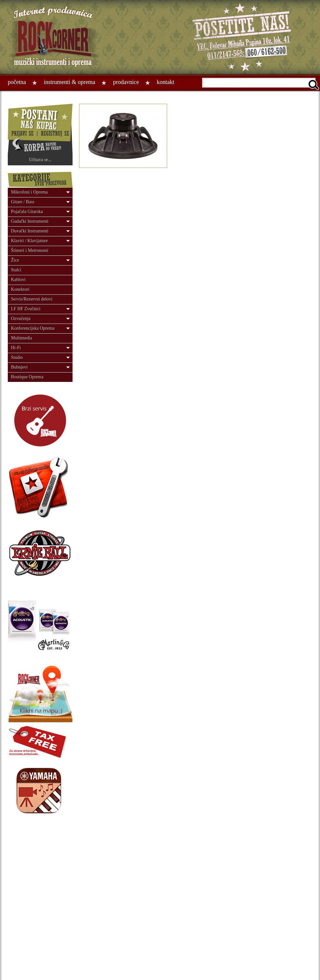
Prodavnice (126, 82)
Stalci (16, 270)
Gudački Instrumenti (30, 221)
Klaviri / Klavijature (29, 241)
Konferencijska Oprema (33, 328)
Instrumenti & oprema (69, 82)
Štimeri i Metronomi (30, 250)
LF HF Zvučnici (26, 309)
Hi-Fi (16, 348)
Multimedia (22, 338)
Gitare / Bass (23, 202)
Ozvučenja (21, 319)
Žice (15, 260)
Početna (17, 82)
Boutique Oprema (27, 377)
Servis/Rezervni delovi (32, 299)
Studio (17, 357)
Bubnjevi (19, 367)
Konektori (20, 289)
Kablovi (18, 280)
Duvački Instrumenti (30, 231)
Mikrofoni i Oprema (29, 192)
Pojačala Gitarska (27, 212)
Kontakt (166, 82)
